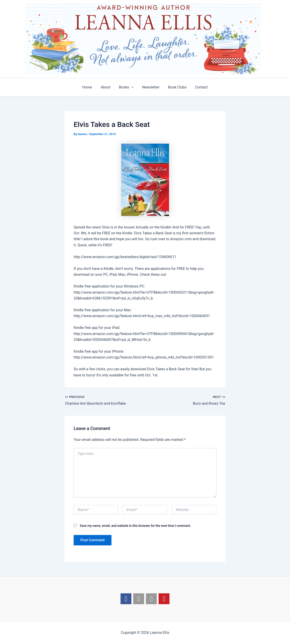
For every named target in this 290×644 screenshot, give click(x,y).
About (108, 87)
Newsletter (150, 87)
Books (127, 87)
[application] (132, 87)
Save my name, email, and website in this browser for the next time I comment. (135, 526)
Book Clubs (175, 87)
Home (91, 87)
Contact (198, 87)
